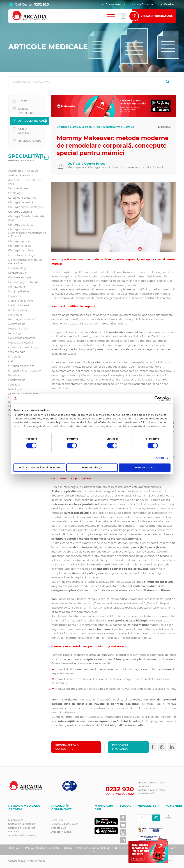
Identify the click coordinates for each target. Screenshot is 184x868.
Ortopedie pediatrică (21, 366)
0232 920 (41, 4)
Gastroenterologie (20, 277)
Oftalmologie (17, 352)
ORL (11, 361)
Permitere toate (145, 467)
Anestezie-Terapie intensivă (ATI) (25, 182)
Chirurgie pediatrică (21, 225)
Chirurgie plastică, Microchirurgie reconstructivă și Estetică (27, 233)
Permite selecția (92, 467)
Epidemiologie (17, 273)
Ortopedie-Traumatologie (24, 371)
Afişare (160, 458)
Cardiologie (16, 193)
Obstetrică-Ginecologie (23, 347)
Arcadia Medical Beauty (22, 835)
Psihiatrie (14, 385)
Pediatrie (14, 375)
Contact (168, 4)
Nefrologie (15, 315)
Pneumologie (17, 380)
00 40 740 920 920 (120, 794)
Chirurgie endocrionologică (26, 207)
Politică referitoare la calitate (43, 848)
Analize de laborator (21, 175)
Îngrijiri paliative (19, 291)
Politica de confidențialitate (94, 848)
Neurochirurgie (18, 329)
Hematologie (17, 287)
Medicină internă (19, 305)
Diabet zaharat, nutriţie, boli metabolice (26, 262)
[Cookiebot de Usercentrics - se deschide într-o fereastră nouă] (155, 398)
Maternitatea (16, 820)
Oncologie (15, 357)
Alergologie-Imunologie (23, 171)
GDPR (119, 848)
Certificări (15, 848)
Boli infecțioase (18, 188)
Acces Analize (113, 4)
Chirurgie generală (20, 212)
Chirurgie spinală (19, 241)
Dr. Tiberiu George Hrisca (87, 164)
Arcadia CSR (58, 828)
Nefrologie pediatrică (22, 319)
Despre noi (58, 820)
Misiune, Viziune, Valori (65, 824)
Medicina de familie (20, 301)
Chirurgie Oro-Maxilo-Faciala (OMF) (26, 218)
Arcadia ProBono (61, 832)
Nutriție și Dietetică (21, 343)
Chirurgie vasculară (20, 250)
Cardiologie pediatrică (22, 198)
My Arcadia (142, 4)
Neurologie (15, 333)
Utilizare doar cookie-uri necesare (39, 467)
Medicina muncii (19, 310)
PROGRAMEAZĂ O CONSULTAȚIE (67, 747)
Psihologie (15, 389)
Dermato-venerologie (22, 255)
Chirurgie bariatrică (21, 202)
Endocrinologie (18, 268)
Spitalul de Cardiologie (22, 824)
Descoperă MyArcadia (120, 747)
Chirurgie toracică (20, 246)
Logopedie (15, 296)
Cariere (69, 848)
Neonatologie (17, 324)
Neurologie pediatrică (22, 338)
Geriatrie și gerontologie (24, 282)
